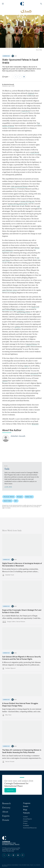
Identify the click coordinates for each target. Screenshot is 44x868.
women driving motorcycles (18, 204)
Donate (6, 820)
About (5, 812)
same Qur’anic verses (10, 290)
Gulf (16, 501)
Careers (25, 821)
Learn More (8, 487)
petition (18, 327)
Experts (6, 816)
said (38, 206)
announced (34, 373)
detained (31, 93)
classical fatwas (31, 344)
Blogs (25, 810)
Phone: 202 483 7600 (8, 851)
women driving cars (27, 201)
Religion (20, 497)
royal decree (26, 111)
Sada (16, 56)
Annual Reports (27, 819)
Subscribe (10, 790)
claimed (5, 381)
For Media (26, 826)
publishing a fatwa (24, 312)
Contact (25, 817)
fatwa (26, 366)
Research (6, 803)
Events (26, 806)
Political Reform (9, 497)
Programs (27, 803)
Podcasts (26, 813)
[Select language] (6, 77)
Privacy (25, 823)
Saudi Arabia (8, 501)
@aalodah (35, 424)
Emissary (6, 807)
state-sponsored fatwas (19, 186)
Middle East (29, 497)
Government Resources (30, 828)
